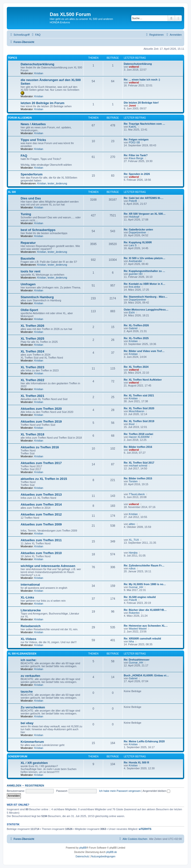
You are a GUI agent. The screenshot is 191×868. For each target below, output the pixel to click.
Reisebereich (31, 626)
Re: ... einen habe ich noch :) (142, 80)
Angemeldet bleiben (156, 791)
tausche (27, 692)
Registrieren (35, 786)
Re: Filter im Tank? (136, 155)
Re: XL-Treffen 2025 (136, 338)
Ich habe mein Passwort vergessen (120, 791)
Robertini (134, 613)
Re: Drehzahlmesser (137, 660)
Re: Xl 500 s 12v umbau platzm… (145, 258)
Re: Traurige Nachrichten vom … (145, 124)
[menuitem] (36, 35)
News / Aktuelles (33, 124)
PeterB (133, 201)
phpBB (83, 848)
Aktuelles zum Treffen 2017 (41, 463)
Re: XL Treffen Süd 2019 (139, 421)
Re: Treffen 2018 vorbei (138, 434)
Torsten (133, 481)
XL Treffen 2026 (32, 326)
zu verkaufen (30, 676)
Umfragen (28, 284)
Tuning (26, 214)
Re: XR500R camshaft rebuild (142, 639)
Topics (12, 58)
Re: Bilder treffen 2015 (138, 478)
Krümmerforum (32, 742)
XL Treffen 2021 (32, 396)
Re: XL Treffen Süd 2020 (139, 408)
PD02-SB (134, 142)
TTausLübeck (137, 494)
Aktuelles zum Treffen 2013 (41, 495)
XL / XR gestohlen (34, 763)
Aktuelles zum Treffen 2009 (41, 524)
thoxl (132, 424)
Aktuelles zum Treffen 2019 (41, 422)
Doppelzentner (138, 232)
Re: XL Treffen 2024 (136, 367)
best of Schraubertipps (38, 230)
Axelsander (136, 261)
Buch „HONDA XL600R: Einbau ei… (146, 675)
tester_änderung (57, 183)
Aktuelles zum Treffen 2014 (41, 504)
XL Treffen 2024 (32, 351)
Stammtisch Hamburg (37, 297)
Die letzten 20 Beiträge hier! (141, 103)
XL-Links (27, 597)
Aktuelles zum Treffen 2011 (41, 540)
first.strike (135, 287)
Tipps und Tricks (33, 140)
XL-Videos (28, 639)
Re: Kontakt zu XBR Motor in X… (145, 284)
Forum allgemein (20, 118)
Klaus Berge (136, 158)
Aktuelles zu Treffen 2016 (40, 447)
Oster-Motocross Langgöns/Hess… (146, 310)
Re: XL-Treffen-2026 (136, 325)
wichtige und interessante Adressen (48, 566)
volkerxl (134, 67)
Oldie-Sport (29, 310)
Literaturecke (31, 610)
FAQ (24, 156)
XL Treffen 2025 (32, 339)
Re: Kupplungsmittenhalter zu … (145, 271)
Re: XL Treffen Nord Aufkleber (143, 380)
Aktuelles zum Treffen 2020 (41, 409)
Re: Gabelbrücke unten (138, 229)
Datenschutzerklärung (37, 64)
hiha (131, 641)
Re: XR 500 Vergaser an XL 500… (145, 214)
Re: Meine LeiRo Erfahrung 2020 (144, 741)
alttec (132, 524)
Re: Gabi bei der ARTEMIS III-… (144, 198)
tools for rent (30, 271)
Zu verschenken (33, 707)
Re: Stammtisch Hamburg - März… (146, 297)
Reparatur (28, 243)
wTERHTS (145, 829)
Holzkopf (134, 217)
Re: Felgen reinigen (136, 139)
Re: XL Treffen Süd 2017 (139, 463)
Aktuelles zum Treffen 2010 (41, 553)
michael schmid (138, 466)
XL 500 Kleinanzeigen (22, 654)
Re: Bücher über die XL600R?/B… (145, 610)
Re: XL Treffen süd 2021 (139, 395)
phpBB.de (112, 852)
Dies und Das (31, 198)
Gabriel (133, 328)
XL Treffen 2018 (32, 434)
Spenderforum (32, 174)
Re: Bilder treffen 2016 (138, 447)
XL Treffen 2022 (32, 380)
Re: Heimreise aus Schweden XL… (146, 626)
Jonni (132, 106)
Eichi (132, 312)
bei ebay (27, 723)
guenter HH (136, 274)
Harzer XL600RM (139, 437)
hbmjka (133, 553)
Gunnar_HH (136, 587)
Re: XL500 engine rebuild (140, 597)
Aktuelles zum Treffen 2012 (41, 514)
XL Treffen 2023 (32, 367)
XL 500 (12, 192)
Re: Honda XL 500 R (136, 762)
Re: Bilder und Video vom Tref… (144, 351)
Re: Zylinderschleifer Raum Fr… (144, 565)
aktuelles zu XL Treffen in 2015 (44, 479)
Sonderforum (18, 757)
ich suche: (29, 660)
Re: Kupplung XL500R (138, 242)
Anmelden (14, 786)
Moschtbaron (137, 411)
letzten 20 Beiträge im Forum (42, 103)
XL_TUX (134, 540)
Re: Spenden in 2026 (137, 174)
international (30, 585)
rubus (132, 568)
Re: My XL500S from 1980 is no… (145, 584)
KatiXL (133, 127)
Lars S (133, 245)
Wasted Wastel (138, 629)
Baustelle (28, 258)
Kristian (39, 73)
